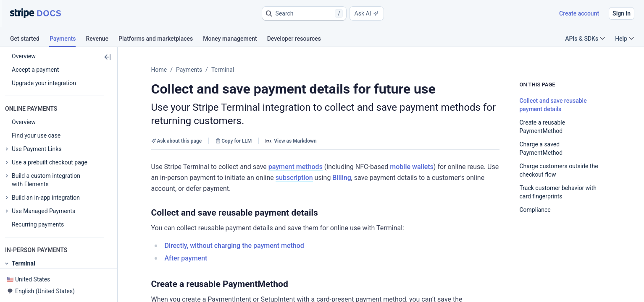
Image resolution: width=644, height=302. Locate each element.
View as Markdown (291, 141)
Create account (579, 13)
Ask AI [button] (367, 13)
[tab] (30, 40)
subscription (294, 178)
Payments (189, 70)
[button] (304, 13)
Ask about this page (177, 141)
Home (159, 70)
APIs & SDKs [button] (585, 39)
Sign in (622, 13)
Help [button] (624, 39)
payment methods (296, 167)
